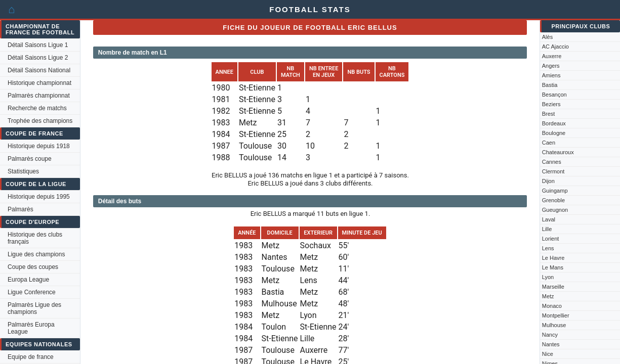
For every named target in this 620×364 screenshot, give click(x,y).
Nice (548, 354)
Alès (547, 37)
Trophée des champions (40, 121)
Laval (549, 219)
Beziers (551, 104)
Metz (548, 296)
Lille (547, 229)
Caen (549, 143)
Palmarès (20, 209)
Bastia (550, 85)
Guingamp (555, 191)
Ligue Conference (32, 292)
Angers (551, 66)
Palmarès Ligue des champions (34, 308)
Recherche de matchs (37, 108)
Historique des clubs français (35, 238)
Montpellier (556, 315)
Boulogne (554, 133)
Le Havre (553, 258)
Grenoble (553, 200)
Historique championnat (39, 83)
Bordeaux (554, 123)
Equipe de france (31, 357)
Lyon (548, 277)
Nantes (551, 344)
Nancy (550, 335)
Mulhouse (554, 325)
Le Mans (553, 267)
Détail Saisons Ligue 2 (38, 58)
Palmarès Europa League (31, 328)
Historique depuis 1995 (39, 197)
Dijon (548, 181)
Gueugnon (555, 210)
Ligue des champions (36, 254)
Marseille (553, 287)
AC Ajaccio (555, 47)
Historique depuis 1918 (39, 146)
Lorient (551, 239)
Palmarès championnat (39, 96)
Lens (548, 248)
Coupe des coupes (33, 267)
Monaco (552, 306)
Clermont (553, 171)
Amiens (551, 75)
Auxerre (552, 56)
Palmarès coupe (30, 159)
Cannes (552, 162)
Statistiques (23, 171)
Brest (549, 114)
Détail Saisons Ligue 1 (38, 45)
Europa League (28, 280)
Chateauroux (558, 152)
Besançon (554, 95)
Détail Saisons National (39, 70)
